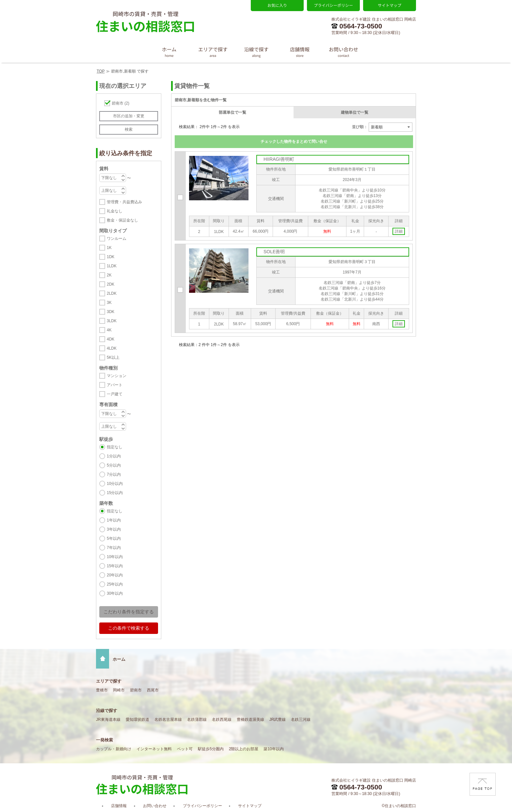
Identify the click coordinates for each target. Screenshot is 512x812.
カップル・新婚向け (114, 749)
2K (109, 275)
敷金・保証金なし (122, 220)
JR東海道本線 (108, 720)
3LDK (112, 321)
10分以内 (115, 484)
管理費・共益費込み (124, 202)
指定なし (115, 447)
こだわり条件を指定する (129, 612)
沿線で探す (107, 711)
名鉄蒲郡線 (197, 720)
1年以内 (114, 520)
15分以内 (115, 493)
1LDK (112, 266)
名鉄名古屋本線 (168, 720)
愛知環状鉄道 (137, 720)
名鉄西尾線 (222, 720)
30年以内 (115, 593)
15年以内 (115, 566)
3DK (111, 312)
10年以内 (115, 557)
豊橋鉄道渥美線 (250, 720)
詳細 (399, 231)
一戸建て (115, 394)
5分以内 (114, 465)
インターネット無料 (154, 749)
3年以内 (114, 529)
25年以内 (115, 584)
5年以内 (114, 539)
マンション (117, 376)
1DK (111, 257)
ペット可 (185, 749)
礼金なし (115, 211)
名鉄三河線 (301, 720)
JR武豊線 (278, 720)
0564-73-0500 (357, 26)
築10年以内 (273, 749)
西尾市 (153, 690)
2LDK (112, 293)
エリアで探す (109, 681)
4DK (111, 339)
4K (109, 330)
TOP (101, 71)
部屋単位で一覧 (232, 112)
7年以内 (114, 548)
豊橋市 (102, 690)
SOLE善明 (274, 252)
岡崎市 (119, 690)
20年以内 (115, 575)
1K (109, 248)
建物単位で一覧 (355, 112)
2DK (111, 284)
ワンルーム (117, 239)
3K (109, 303)
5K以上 (113, 357)
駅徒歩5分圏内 (211, 749)
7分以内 (114, 474)
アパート (115, 385)
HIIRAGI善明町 (279, 159)
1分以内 (114, 456)
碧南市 (120, 103)
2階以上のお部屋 (244, 749)
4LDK (112, 348)
